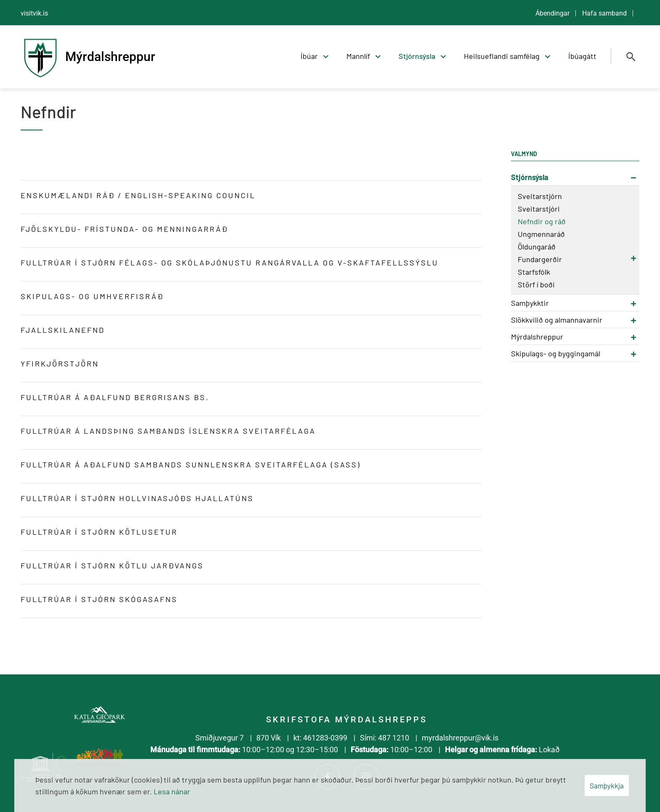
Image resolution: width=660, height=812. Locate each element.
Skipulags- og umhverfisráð (92, 296)
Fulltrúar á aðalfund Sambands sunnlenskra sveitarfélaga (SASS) (191, 464)
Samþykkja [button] (607, 785)
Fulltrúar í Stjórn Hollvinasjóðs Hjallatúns (137, 498)
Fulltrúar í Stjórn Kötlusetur (101, 532)
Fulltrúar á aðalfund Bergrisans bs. (115, 397)
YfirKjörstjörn (60, 364)
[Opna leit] (631, 57)
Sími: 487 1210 (385, 738)
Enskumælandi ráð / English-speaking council (138, 195)
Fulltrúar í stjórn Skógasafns (99, 599)
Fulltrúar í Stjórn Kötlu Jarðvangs (112, 565)
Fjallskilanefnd (63, 330)
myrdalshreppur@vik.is (460, 738)
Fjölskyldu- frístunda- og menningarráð (124, 229)
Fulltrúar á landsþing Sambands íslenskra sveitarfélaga (170, 431)
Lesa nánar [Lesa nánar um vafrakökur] (172, 791)
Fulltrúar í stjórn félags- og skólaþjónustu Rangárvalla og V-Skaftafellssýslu (230, 263)
